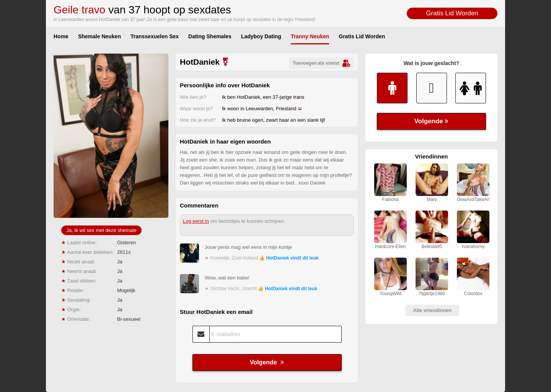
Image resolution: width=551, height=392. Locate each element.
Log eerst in (196, 221)
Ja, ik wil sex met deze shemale (102, 230)
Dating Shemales (210, 36)
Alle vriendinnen (432, 310)
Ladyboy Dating (261, 36)
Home (61, 36)
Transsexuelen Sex (155, 36)
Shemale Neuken (99, 36)
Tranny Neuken (310, 36)
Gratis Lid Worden (452, 13)
